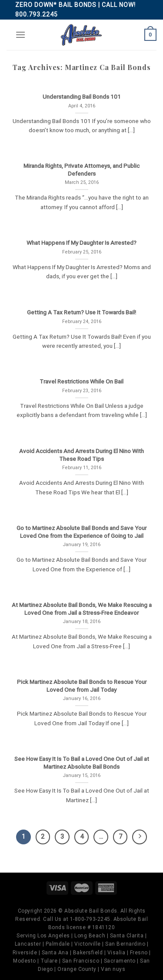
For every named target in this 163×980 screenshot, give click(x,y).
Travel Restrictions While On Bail (81, 381)
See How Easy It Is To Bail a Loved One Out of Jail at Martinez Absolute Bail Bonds (82, 763)
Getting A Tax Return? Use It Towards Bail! (81, 312)
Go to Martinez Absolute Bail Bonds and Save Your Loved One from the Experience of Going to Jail (81, 532)
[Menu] (20, 35)
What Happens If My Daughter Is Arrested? (81, 243)
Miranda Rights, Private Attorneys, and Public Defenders (81, 170)
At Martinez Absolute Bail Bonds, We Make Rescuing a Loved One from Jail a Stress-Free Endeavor (82, 609)
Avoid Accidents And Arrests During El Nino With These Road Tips (81, 455)
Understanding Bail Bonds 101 (82, 97)
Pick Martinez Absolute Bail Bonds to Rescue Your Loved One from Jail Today (82, 686)
